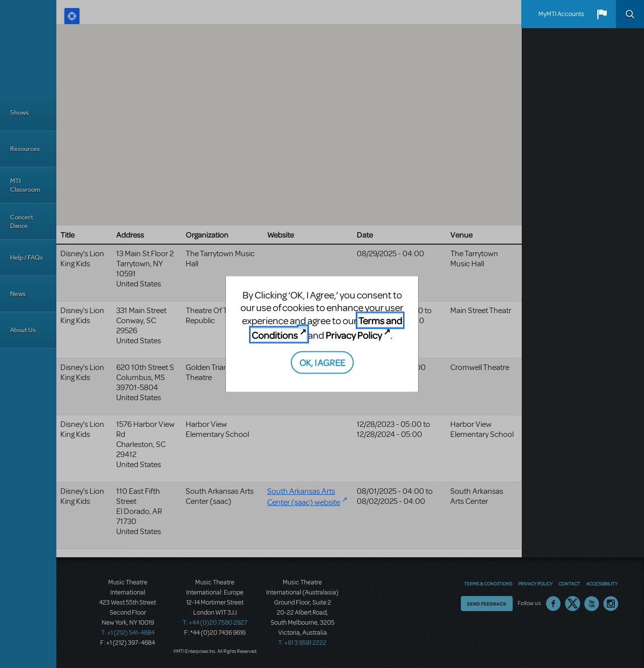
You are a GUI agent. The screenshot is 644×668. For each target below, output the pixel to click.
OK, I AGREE (322, 362)
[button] (602, 14)
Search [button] (630, 14)
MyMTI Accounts (561, 14)
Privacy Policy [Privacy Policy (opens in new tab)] (354, 335)
